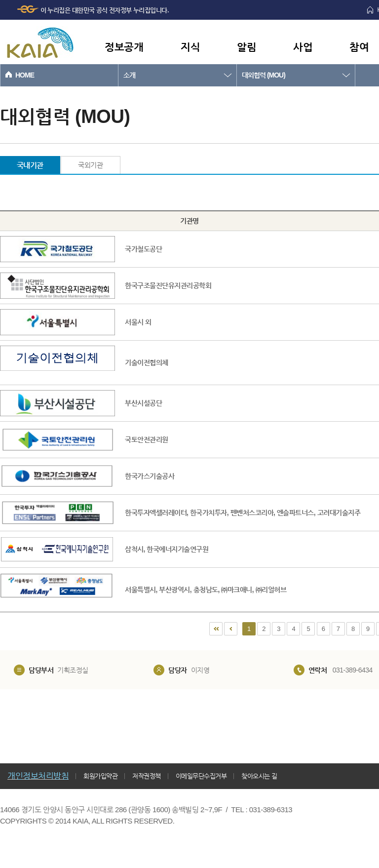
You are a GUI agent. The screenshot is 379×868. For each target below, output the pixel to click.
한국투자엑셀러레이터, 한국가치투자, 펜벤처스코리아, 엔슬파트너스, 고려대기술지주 (243, 513)
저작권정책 (147, 776)
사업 (303, 47)
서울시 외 (138, 322)
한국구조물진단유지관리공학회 (168, 285)
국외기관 (90, 165)
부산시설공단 (143, 403)
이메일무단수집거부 (201, 776)
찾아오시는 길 (259, 776)
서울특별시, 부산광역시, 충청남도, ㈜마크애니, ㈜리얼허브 (206, 590)
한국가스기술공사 (150, 476)
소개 (129, 75)
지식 (190, 47)
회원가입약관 (100, 776)
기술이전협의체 (147, 362)
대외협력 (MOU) (264, 75)
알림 (246, 47)
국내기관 (30, 165)
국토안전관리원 (147, 439)
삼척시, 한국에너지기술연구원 (167, 549)
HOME (25, 75)
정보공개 (124, 47)
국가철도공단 (143, 249)
